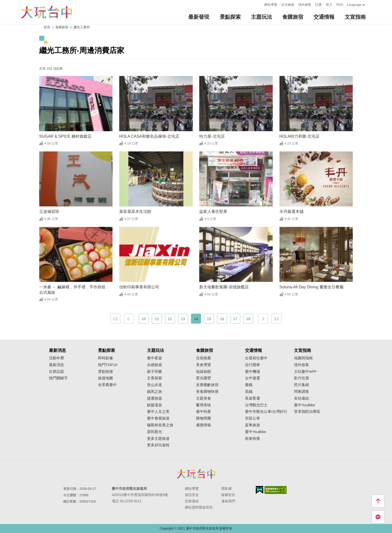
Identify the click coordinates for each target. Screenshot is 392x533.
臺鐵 (249, 385)
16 (222, 319)
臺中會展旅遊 (158, 418)
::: (259, 4)
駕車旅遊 (252, 425)
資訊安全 (192, 495)
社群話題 (56, 372)
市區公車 (252, 418)
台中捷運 (252, 378)
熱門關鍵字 (58, 378)
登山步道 (154, 385)
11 (157, 319)
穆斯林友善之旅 (160, 425)
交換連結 (192, 501)
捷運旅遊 (154, 398)
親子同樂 (154, 372)
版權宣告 (228, 495)
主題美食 (203, 398)
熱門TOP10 (108, 365)
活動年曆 (56, 358)
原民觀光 (154, 432)
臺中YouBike (256, 432)
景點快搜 (105, 372)
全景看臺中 (107, 385)
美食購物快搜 (207, 392)
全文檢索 (288, 5)
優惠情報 (203, 425)
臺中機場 (252, 372)
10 (144, 319)
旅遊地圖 (105, 378)
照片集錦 (301, 385)
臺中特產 (203, 412)
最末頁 (276, 319)
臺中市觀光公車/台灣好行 (266, 412)
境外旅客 (305, 5)
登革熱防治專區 (307, 412)
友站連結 (301, 398)
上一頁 (129, 319)
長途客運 (252, 398)
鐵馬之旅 (154, 392)
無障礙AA (276, 490)
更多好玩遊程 (158, 445)
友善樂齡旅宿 (207, 385)
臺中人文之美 (158, 412)
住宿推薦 (203, 358)
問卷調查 (301, 392)
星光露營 (203, 378)
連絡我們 (228, 501)
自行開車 (252, 365)
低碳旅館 (203, 372)
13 (183, 319)
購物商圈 (203, 418)
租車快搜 (252, 439)
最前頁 (115, 319)
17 (235, 319)
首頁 (47, 27)
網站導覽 (271, 5)
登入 (329, 5)
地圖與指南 (303, 358)
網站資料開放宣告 (199, 507)
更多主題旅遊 (158, 439)
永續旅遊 (154, 365)
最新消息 (56, 365)
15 (209, 319)
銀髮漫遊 (154, 405)
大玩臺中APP (305, 372)
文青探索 (154, 378)
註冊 (318, 5)
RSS (340, 5)
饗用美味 (203, 405)
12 (170, 319)
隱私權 (226, 489)
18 (248, 319)
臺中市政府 (196, 474)
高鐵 (249, 392)
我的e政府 (259, 490)
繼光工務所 (82, 27)
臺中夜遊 (154, 358)
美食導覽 (203, 365)
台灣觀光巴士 (256, 405)
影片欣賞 (301, 378)
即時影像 (105, 358)
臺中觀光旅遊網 (46, 12)
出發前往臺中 (256, 358)
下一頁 (263, 319)
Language (354, 5)
